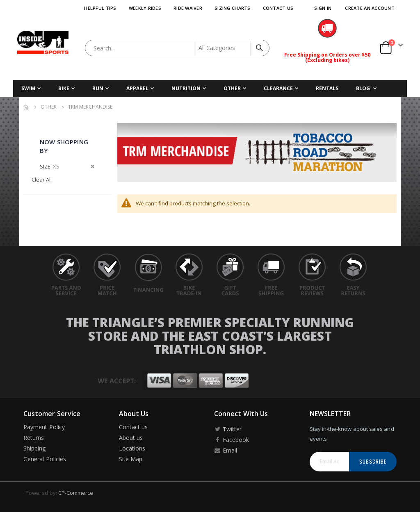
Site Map (131, 459)
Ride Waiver (188, 8)
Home (26, 107)
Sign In (323, 8)
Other (49, 107)
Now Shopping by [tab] (64, 146)
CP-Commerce (76, 493)
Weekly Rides (145, 8)
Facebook (232, 440)
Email (226, 450)
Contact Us (278, 8)
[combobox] (177, 48)
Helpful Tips (100, 8)
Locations (132, 448)
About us (131, 438)
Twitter (228, 429)
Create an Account (370, 8)
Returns (34, 438)
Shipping (35, 448)
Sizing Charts (233, 8)
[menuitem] (366, 89)
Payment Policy (44, 427)
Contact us (134, 427)
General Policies (45, 459)
